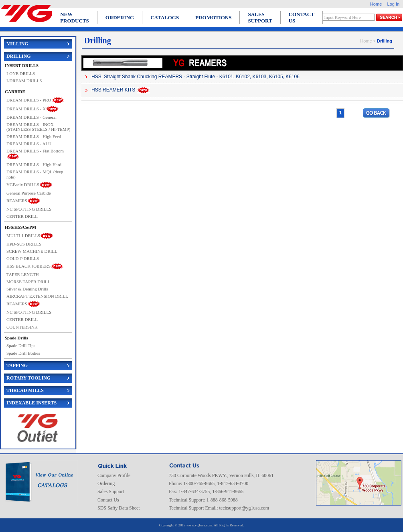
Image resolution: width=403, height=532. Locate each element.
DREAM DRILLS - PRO (29, 99)
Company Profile (114, 475)
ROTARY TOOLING (28, 378)
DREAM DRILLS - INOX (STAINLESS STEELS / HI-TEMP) (38, 127)
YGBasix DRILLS (23, 184)
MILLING (17, 44)
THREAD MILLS (25, 390)
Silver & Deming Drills (27, 289)
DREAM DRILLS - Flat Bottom (35, 151)
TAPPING (17, 365)
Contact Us (108, 500)
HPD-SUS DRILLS (24, 244)
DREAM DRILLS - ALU (29, 144)
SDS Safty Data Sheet (119, 508)
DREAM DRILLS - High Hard (34, 164)
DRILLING (19, 56)
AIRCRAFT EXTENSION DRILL (37, 296)
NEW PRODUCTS (75, 17)
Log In (394, 4)
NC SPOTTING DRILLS (29, 209)
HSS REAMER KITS (113, 90)
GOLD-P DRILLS (23, 258)
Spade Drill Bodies (23, 353)
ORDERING (120, 17)
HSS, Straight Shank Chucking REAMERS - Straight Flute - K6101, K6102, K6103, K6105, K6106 (195, 77)
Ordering (106, 483)
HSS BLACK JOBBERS (28, 266)
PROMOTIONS (213, 17)
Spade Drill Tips (21, 345)
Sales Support (111, 491)
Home (376, 4)
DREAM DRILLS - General (31, 117)
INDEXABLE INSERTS (31, 403)
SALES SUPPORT (260, 17)
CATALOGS (165, 17)
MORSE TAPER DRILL (28, 282)
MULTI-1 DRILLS (23, 235)
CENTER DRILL (22, 216)
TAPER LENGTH (23, 274)
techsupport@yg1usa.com (244, 508)
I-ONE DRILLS (21, 73)
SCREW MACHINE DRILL (32, 251)
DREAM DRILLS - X (26, 108)
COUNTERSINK (22, 327)
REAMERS (17, 200)
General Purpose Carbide (29, 193)
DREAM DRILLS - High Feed (34, 136)
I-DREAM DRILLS (24, 81)
